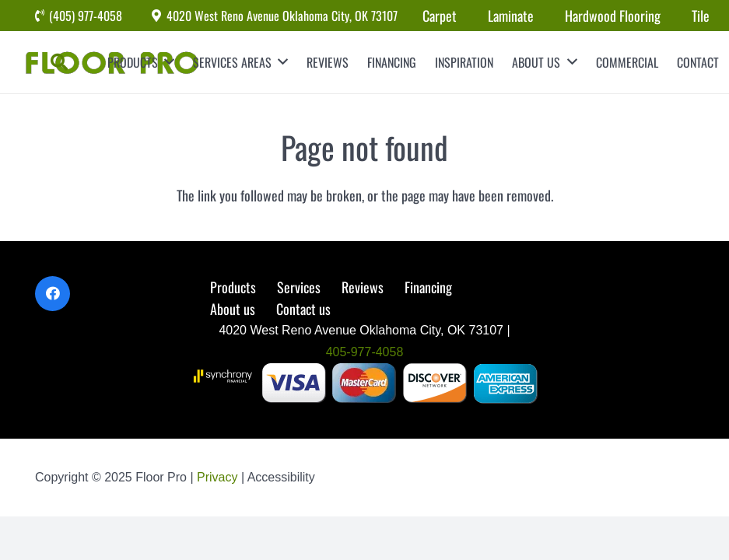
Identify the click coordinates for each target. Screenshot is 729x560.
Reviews (363, 287)
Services (299, 287)
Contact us (303, 309)
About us (233, 309)
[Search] (59, 62)
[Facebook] (53, 294)
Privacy (219, 477)
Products (233, 287)
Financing (428, 287)
